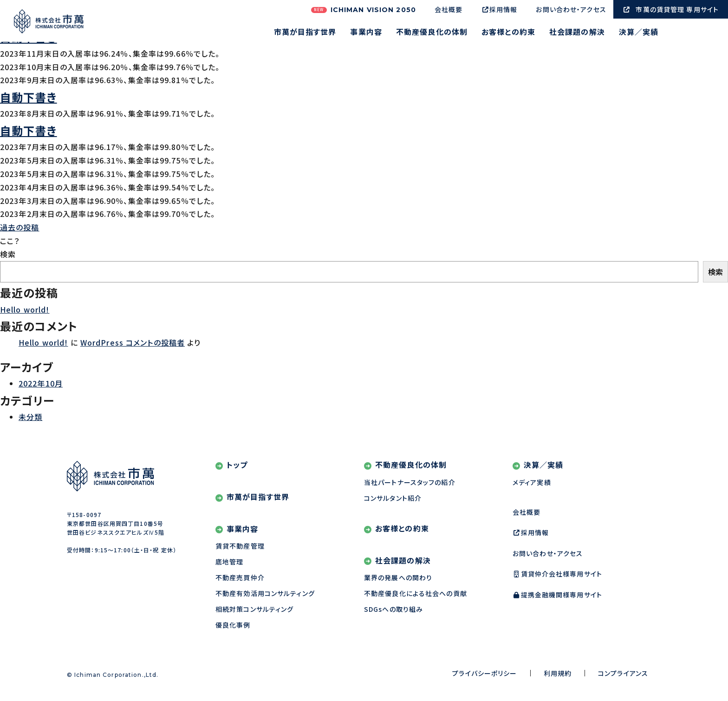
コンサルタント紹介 (393, 498)
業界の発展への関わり (398, 577)
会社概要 (448, 9)
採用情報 (499, 9)
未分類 (30, 417)
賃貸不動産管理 (240, 546)
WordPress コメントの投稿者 (133, 342)
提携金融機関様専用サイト (557, 595)
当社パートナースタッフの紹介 (410, 482)
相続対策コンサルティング (254, 609)
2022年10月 (41, 383)
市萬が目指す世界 (305, 33)
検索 (8, 254)
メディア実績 (532, 482)
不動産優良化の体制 (432, 33)
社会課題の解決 (577, 33)
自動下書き (29, 97)
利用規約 (558, 673)
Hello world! (25, 309)
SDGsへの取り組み (393, 609)
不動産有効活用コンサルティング (265, 593)
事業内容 (366, 33)
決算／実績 (639, 33)
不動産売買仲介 (240, 577)
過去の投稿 (20, 227)
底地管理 (229, 562)
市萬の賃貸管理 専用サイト (671, 9)
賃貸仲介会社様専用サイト (557, 574)
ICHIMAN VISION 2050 (364, 10)
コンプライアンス (623, 673)
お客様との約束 (508, 33)
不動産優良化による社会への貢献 (416, 593)
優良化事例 (233, 625)
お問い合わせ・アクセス (571, 9)
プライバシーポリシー (484, 673)
